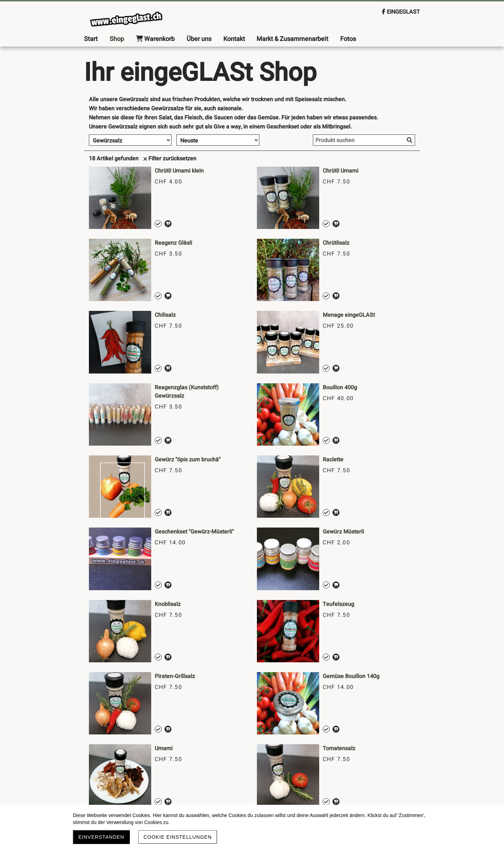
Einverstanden (101, 837)
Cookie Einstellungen (178, 837)
